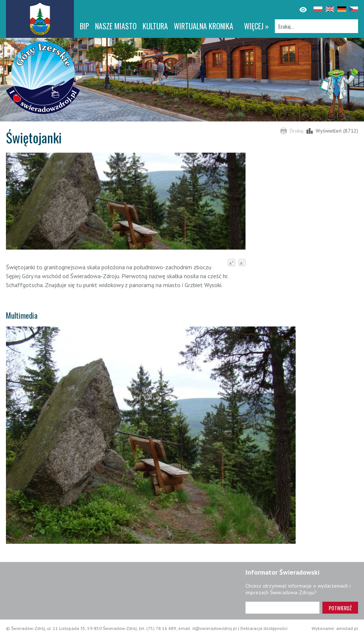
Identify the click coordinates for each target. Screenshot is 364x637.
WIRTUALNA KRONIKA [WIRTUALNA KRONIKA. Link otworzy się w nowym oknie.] (204, 26)
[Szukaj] (316, 26)
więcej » (256, 26)
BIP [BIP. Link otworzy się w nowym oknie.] (84, 26)
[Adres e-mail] (282, 608)
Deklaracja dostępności (264, 628)
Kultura (155, 26)
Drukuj (297, 131)
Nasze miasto (116, 26)
